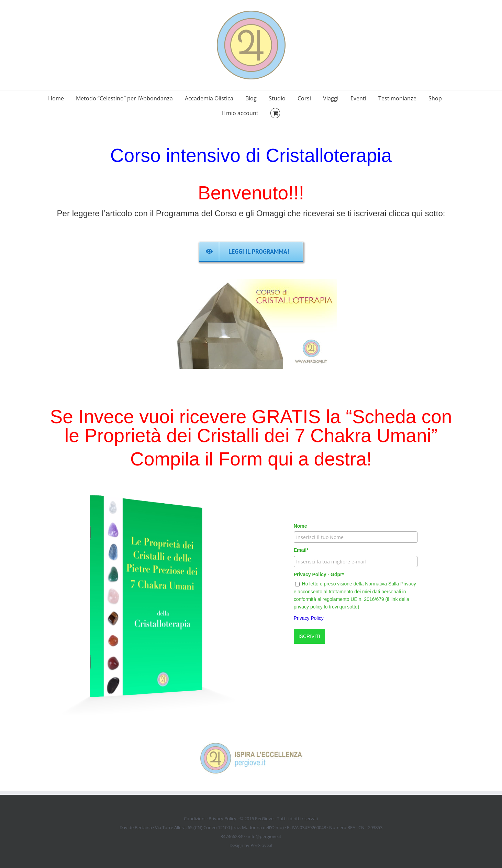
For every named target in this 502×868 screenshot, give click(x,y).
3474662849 (233, 836)
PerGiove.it (262, 845)
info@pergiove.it (265, 836)
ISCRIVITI (309, 636)
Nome (300, 526)
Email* (301, 550)
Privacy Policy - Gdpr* (319, 574)
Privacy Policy (309, 618)
